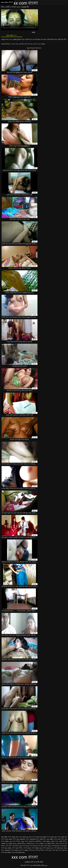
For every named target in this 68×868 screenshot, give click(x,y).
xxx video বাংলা (52, 839)
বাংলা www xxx (47, 848)
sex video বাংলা (6, 837)
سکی (32, 865)
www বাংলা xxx (14, 839)
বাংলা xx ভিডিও (40, 850)
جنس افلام (44, 865)
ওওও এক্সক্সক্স (39, 844)
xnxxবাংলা (43, 839)
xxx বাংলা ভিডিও (15, 841)
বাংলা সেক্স (15, 44)
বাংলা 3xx (40, 846)
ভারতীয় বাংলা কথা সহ (26, 44)
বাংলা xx (31, 850)
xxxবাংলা (32, 841)
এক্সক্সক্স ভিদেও (30, 844)
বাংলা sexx (27, 848)
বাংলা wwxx (15, 850)
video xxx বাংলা (17, 837)
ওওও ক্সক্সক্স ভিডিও (49, 844)
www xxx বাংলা (55, 837)
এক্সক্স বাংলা (54, 841)
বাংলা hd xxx (55, 846)
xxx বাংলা (61, 839)
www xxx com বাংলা (29, 837)
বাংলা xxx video (6, 852)
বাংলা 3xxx (47, 846)
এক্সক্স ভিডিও (63, 841)
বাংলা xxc (48, 850)
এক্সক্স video (46, 841)
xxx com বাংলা (25, 865)
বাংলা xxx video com (18, 852)
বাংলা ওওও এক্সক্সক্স (39, 44)
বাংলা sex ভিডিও (18, 848)
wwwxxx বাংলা (24, 839)
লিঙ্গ (3, 7)
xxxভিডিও (38, 841)
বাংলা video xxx (37, 848)
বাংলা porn (63, 846)
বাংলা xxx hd (63, 850)
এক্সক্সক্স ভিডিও (21, 844)
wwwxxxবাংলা (34, 839)
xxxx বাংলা (25, 841)
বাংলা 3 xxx (33, 846)
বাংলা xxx (55, 850)
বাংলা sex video (6, 848)
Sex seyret (37, 865)
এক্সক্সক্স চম (4, 844)
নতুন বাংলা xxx (24, 846)
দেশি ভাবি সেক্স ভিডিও (12, 846)
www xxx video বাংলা (43, 837)
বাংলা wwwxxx (6, 850)
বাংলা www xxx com (60, 848)
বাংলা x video (24, 850)
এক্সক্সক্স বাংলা (12, 844)
